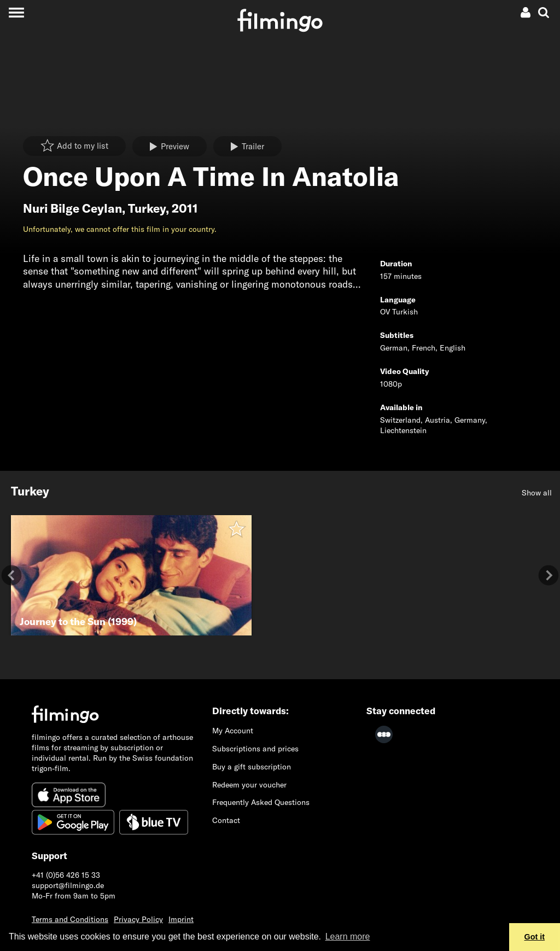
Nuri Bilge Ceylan (72, 208)
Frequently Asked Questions (261, 802)
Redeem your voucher (249, 785)
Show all (537, 493)
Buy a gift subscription (252, 767)
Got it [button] (535, 937)
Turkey (147, 208)
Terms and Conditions (70, 919)
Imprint (181, 919)
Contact (226, 820)
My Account (233, 731)
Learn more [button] (348, 937)
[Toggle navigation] (16, 12)
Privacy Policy (138, 919)
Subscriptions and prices (255, 749)
